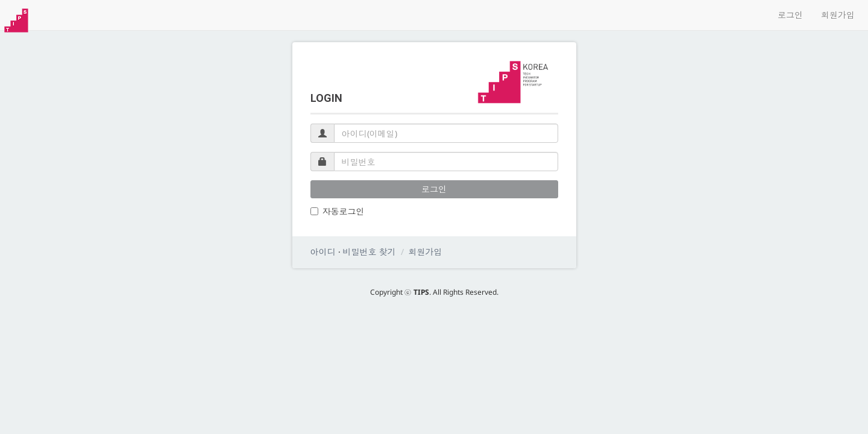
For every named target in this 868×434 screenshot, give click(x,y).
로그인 (790, 15)
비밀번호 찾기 (370, 252)
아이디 (323, 252)
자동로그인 (338, 211)
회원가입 (838, 15)
